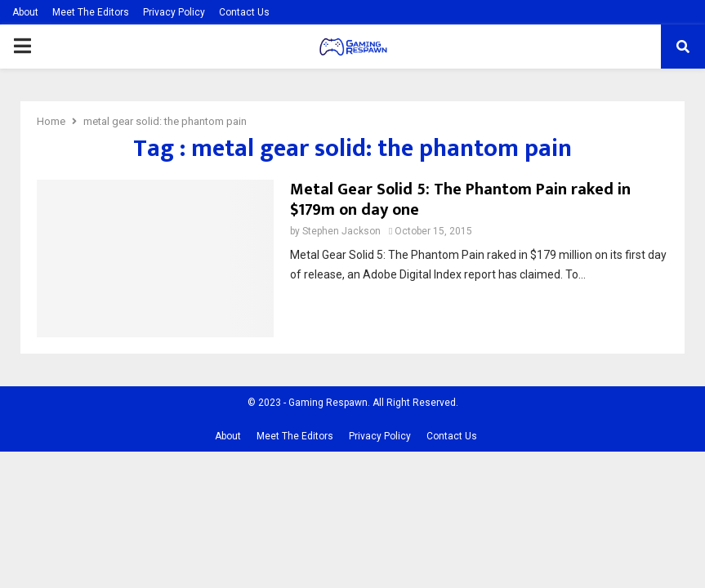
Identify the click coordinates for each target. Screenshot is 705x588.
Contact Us (244, 12)
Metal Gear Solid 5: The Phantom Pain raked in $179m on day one (460, 200)
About (25, 12)
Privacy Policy (174, 12)
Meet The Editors (91, 12)
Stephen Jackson (341, 231)
